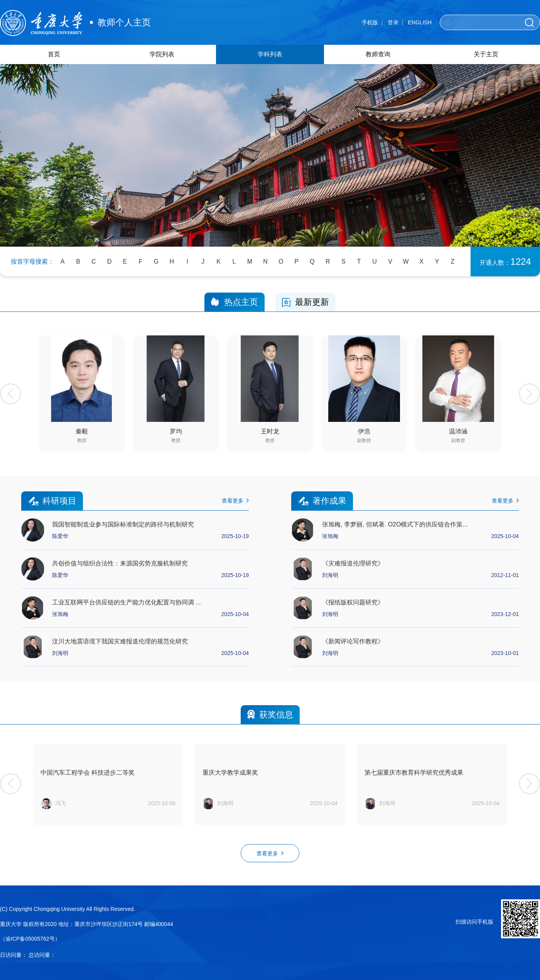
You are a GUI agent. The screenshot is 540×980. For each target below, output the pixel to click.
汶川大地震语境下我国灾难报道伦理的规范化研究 (120, 641)
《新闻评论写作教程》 (353, 641)
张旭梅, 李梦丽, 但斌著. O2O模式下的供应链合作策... (395, 524)
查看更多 (235, 501)
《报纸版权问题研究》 (353, 602)
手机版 (370, 22)
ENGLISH (420, 22)
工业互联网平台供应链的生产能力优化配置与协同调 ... (127, 602)
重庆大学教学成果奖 (230, 773)
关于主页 (486, 54)
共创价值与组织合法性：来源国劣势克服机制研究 (120, 563)
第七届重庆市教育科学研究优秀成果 (414, 773)
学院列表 (162, 54)
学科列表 (270, 54)
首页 (54, 54)
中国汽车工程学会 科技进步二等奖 (88, 773)
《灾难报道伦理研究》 (353, 563)
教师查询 (378, 54)
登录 (393, 22)
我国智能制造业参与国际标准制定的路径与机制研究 (123, 524)
